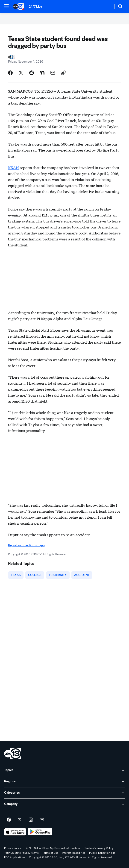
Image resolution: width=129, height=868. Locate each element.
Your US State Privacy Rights (21, 853)
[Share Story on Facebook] (10, 73)
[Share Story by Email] (53, 73)
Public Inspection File (102, 853)
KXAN (13, 167)
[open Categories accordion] (64, 793)
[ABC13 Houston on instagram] (31, 820)
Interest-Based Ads (74, 853)
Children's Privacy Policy (98, 848)
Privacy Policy (13, 848)
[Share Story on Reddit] (32, 73)
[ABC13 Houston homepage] (19, 6)
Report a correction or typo (26, 545)
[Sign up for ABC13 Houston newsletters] (42, 820)
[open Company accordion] (64, 804)
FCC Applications (15, 857)
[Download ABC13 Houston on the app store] (15, 832)
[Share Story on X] (21, 73)
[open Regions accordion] (64, 782)
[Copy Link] (63, 73)
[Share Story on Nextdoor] (42, 73)
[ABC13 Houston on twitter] (20, 820)
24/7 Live (35, 7)
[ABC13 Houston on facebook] (9, 820)
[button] (6, 6)
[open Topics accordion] (64, 770)
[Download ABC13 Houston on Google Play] (40, 832)
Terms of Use (50, 853)
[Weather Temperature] (106, 6)
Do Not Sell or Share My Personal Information (52, 848)
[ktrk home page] (13, 754)
